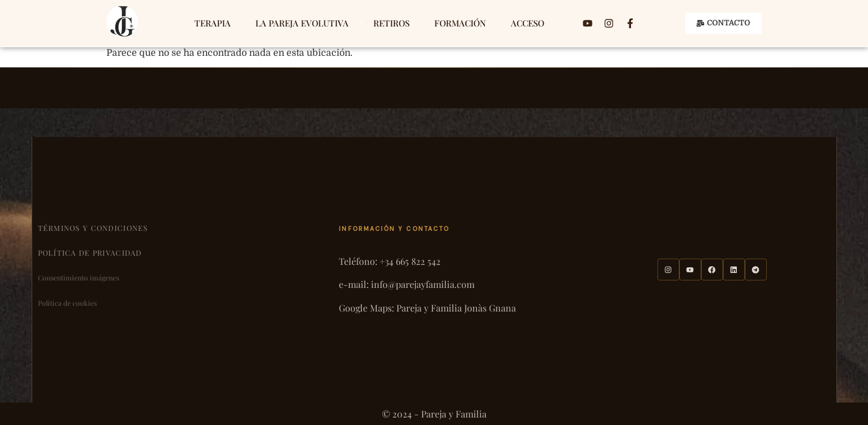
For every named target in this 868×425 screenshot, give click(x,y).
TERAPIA (213, 23)
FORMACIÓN (460, 23)
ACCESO (527, 23)
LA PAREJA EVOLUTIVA (302, 23)
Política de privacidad (90, 253)
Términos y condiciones (93, 228)
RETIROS (391, 23)
